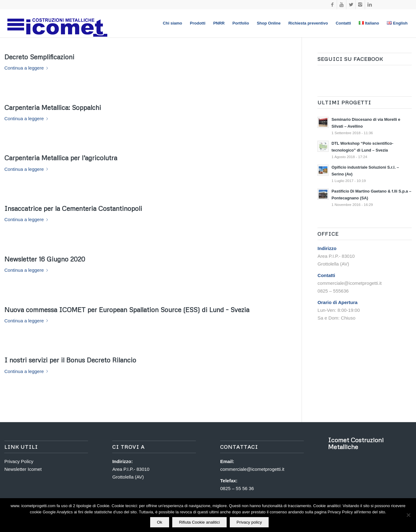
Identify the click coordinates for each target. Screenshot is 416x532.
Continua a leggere (27, 68)
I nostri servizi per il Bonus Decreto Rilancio (70, 360)
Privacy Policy (19, 461)
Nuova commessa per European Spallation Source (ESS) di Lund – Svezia (127, 310)
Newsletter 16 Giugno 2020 (45, 259)
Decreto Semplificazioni (39, 57)
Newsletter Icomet (23, 469)
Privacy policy (249, 522)
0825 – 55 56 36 (237, 488)
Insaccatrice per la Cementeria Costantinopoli (73, 208)
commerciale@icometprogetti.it (252, 469)
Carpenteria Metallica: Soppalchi (53, 107)
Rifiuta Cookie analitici (199, 522)
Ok (160, 522)
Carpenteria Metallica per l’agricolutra (61, 158)
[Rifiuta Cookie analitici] (408, 515)
